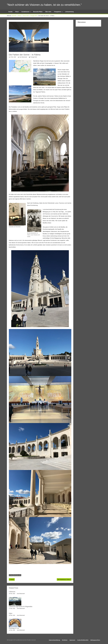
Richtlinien (65, 640)
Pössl (17, 12)
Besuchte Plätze (38, 12)
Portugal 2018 (34, 57)
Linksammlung (69, 12)
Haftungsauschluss (95, 640)
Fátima (11, 575)
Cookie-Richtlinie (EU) (83, 640)
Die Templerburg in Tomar (64, 580)
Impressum (72, 640)
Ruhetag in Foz (14, 628)
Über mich (48, 12)
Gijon (11, 613)
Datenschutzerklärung (54, 640)
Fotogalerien (58, 12)
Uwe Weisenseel (23, 57)
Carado (10, 12)
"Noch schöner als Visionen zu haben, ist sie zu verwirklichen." (44, 5)
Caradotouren (26, 12)
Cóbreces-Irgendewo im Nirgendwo (21, 607)
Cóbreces (12, 592)
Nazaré (12, 580)
